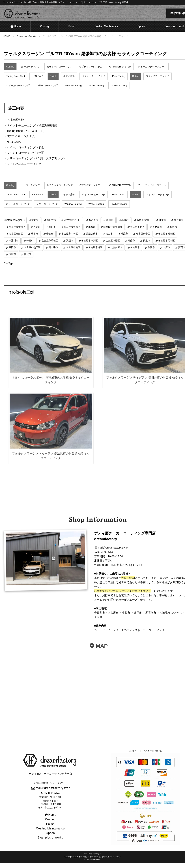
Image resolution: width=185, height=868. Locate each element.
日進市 (147, 246)
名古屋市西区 (16, 239)
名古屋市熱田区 (32, 252)
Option (141, 32)
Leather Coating (119, 91)
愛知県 (35, 225)
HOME (6, 41)
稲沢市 (174, 232)
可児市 (162, 225)
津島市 (12, 259)
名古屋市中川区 (90, 246)
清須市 (70, 246)
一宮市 (30, 246)
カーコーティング (31, 72)
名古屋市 (135, 252)
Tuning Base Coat (16, 81)
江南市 (131, 246)
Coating (45, 32)
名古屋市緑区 (113, 246)
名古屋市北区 (137, 232)
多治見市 (93, 225)
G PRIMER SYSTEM (120, 72)
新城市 (28, 259)
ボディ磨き (69, 81)
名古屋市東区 (144, 225)
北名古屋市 (116, 252)
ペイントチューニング (94, 81)
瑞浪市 (124, 239)
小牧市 (125, 225)
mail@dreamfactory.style (50, 793)
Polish (72, 32)
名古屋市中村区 (70, 239)
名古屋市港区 (95, 252)
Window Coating (73, 91)
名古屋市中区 (143, 239)
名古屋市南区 (73, 252)
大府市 (166, 252)
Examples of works (26, 41)
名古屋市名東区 (72, 232)
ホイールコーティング (18, 91)
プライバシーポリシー (92, 859)
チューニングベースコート (152, 72)
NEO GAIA (37, 81)
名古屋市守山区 (72, 225)
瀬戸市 (52, 232)
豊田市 (12, 252)
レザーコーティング (47, 91)
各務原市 (157, 232)
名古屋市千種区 (17, 232)
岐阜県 (110, 225)
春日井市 (51, 225)
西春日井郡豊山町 (113, 232)
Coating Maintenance (106, 32)
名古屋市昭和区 (166, 239)
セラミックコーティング (60, 72)
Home (15, 32)
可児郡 (37, 232)
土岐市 (92, 232)
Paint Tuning (119, 81)
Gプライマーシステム (91, 72)
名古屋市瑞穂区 (50, 246)
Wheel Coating (96, 91)
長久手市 (53, 252)
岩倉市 (50, 239)
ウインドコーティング (158, 81)
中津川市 (14, 246)
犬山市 (109, 239)
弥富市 (151, 252)
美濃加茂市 (92, 239)
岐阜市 (35, 239)
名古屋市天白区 (166, 246)
